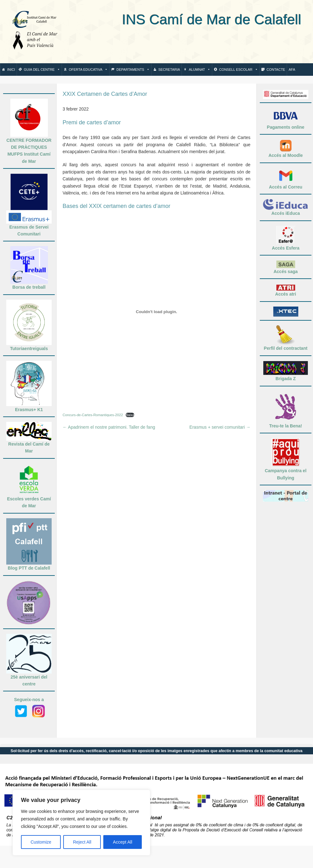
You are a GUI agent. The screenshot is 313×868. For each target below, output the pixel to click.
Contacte (276, 70)
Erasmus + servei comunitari (220, 427)
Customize (41, 842)
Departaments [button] (133, 70)
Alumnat (200, 70)
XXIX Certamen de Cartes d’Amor (105, 94)
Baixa (130, 415)
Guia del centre (42, 70)
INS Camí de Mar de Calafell (184, 20)
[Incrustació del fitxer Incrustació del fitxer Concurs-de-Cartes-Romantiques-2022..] (156, 312)
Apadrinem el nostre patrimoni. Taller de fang (109, 427)
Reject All (82, 842)
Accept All (123, 842)
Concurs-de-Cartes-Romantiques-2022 (93, 415)
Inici (11, 70)
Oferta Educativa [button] (88, 70)
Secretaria (169, 70)
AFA (292, 70)
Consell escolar (239, 70)
